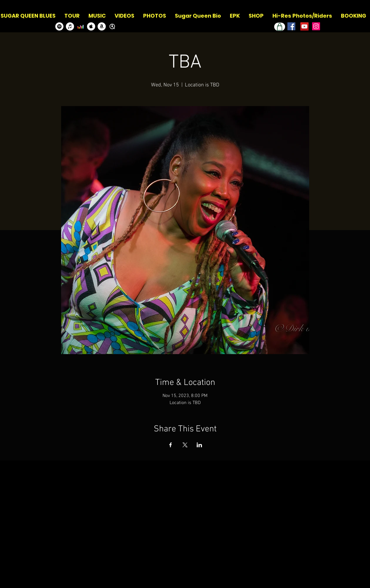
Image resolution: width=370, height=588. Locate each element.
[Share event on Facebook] (171, 445)
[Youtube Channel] (304, 26)
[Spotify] (59, 26)
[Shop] (280, 27)
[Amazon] (102, 26)
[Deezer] (81, 26)
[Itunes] (70, 26)
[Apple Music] (91, 26)
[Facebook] (291, 26)
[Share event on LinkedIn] (199, 445)
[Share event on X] (185, 445)
